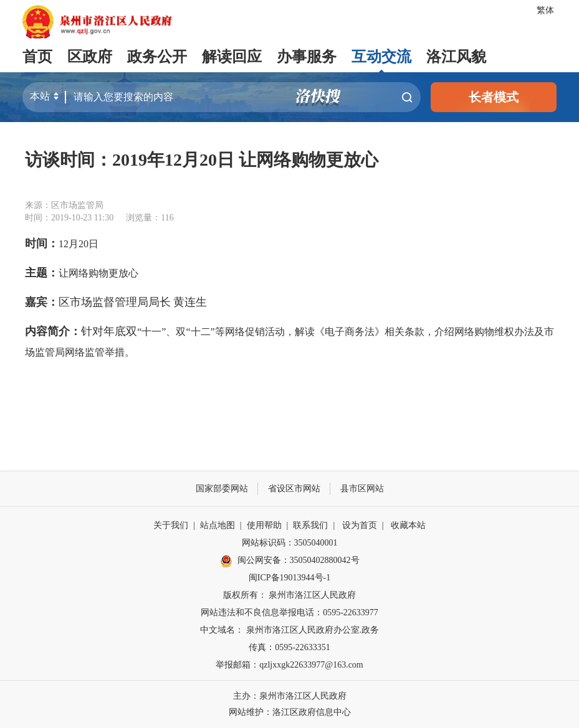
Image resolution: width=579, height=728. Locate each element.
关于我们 (171, 525)
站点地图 (218, 525)
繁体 (545, 10)
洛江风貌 (456, 57)
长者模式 (494, 97)
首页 (37, 57)
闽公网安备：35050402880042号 (290, 561)
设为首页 (360, 525)
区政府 (90, 57)
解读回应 (232, 57)
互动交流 (381, 57)
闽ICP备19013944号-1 (289, 578)
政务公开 (157, 57)
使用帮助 (264, 525)
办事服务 (307, 57)
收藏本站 (408, 525)
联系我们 (310, 525)
